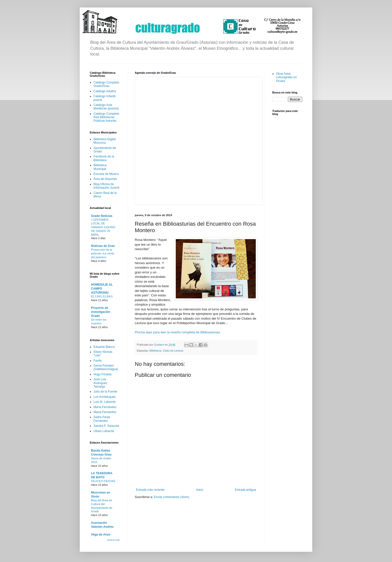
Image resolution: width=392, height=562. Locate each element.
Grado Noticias (102, 216)
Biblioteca (155, 351)
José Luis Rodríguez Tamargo (100, 383)
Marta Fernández (105, 412)
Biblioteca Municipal (100, 167)
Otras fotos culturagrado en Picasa (286, 77)
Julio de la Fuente (105, 392)
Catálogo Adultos (105, 91)
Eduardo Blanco (104, 347)
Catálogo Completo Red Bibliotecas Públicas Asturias (106, 117)
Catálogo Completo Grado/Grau (106, 84)
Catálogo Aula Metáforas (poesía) (106, 107)
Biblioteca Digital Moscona (105, 141)
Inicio (200, 490)
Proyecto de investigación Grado (101, 312)
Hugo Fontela (102, 374)
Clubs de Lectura (173, 351)
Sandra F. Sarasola (106, 426)
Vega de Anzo (101, 535)
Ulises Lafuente (104, 431)
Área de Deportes (105, 179)
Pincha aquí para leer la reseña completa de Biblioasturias (177, 332)
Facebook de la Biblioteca (104, 158)
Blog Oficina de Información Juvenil (106, 186)
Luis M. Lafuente (105, 402)
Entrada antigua (245, 490)
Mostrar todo (113, 540)
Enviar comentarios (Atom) (171, 497)
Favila (97, 361)
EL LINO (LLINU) (102, 296)
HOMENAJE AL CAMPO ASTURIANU (102, 289)
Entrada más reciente (150, 490)
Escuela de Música (106, 174)
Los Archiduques (105, 397)
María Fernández (105, 407)
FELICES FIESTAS (103, 481)
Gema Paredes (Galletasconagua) (106, 367)
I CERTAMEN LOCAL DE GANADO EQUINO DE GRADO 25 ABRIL (103, 227)
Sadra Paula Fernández (102, 419)
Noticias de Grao (103, 246)
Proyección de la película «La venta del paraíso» (102, 253)
